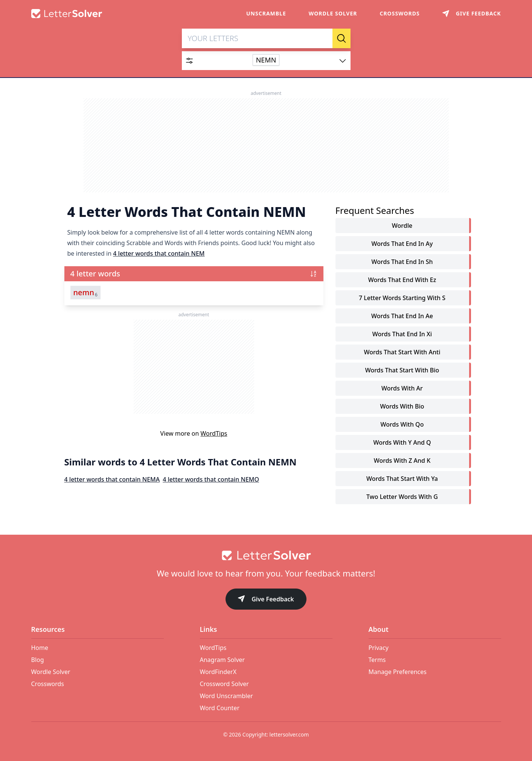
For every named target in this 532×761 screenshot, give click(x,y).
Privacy (379, 648)
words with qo (402, 425)
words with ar (402, 389)
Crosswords (399, 13)
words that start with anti (402, 352)
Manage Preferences (398, 672)
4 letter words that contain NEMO (211, 480)
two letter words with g (402, 497)
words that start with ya (402, 479)
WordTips (214, 434)
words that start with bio (402, 371)
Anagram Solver (223, 660)
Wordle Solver (333, 13)
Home (40, 648)
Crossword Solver (224, 684)
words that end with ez (402, 280)
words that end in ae (402, 316)
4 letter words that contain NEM (159, 254)
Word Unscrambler (226, 696)
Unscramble (266, 13)
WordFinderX (218, 672)
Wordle (402, 226)
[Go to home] (266, 555)
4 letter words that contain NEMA (112, 480)
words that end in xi (402, 334)
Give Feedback (266, 600)
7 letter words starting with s (402, 298)
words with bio (402, 407)
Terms (377, 660)
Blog (38, 660)
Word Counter (220, 708)
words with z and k (402, 461)
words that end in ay (402, 244)
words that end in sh (402, 262)
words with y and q (402, 443)
